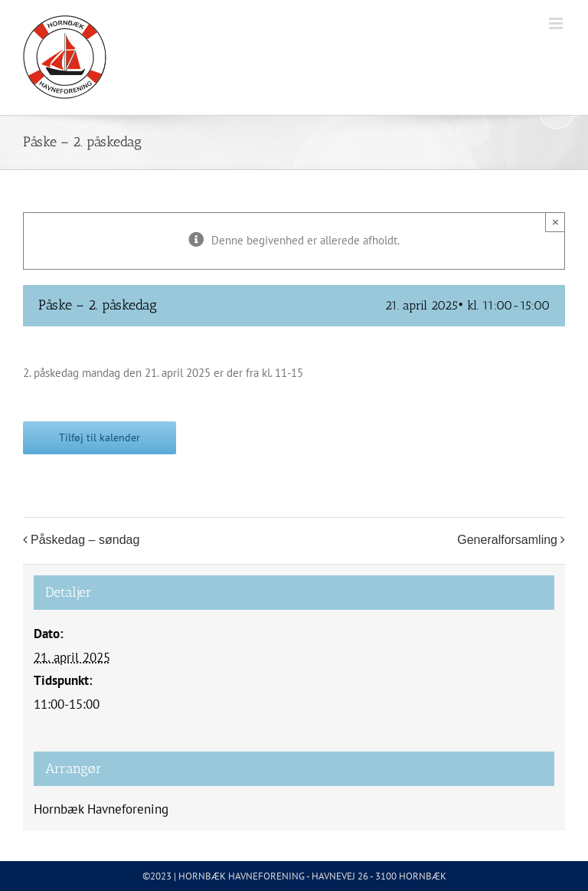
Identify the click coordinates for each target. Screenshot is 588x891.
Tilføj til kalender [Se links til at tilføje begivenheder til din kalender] (100, 438)
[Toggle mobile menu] (557, 23)
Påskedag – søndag (85, 540)
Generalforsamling (507, 540)
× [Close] (555, 222)
